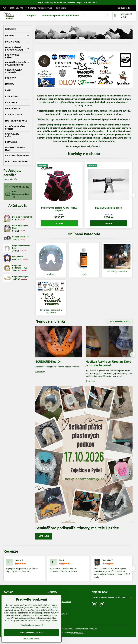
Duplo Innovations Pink (22, 217)
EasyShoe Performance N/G (20, 267)
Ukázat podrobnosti (32, 639)
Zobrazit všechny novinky (120, 321)
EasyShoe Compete (21, 277)
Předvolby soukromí (64, 629)
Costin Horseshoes (20, 237)
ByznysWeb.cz (77, 633)
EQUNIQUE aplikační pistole (109, 208)
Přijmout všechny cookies (31, 633)
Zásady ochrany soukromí (86, 629)
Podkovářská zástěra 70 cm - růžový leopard (59, 209)
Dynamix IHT (18, 257)
